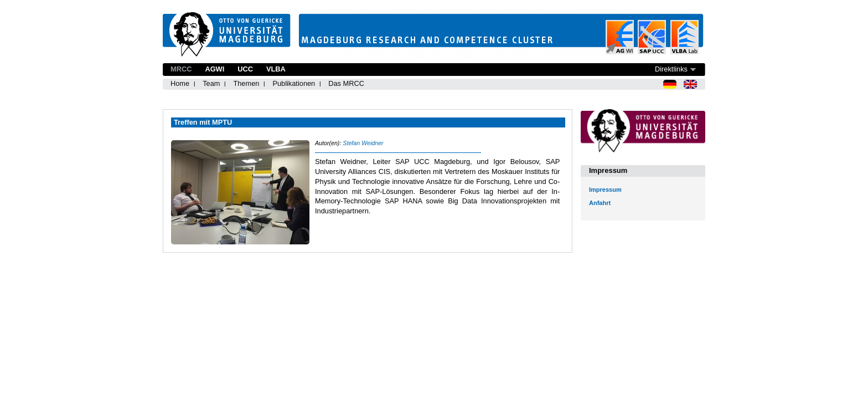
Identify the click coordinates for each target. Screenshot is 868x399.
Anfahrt (600, 203)
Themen (246, 83)
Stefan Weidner (363, 143)
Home (180, 83)
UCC (245, 69)
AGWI (215, 69)
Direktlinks (671, 69)
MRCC (181, 69)
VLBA (276, 69)
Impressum (605, 190)
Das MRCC (346, 83)
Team (211, 83)
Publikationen (294, 83)
